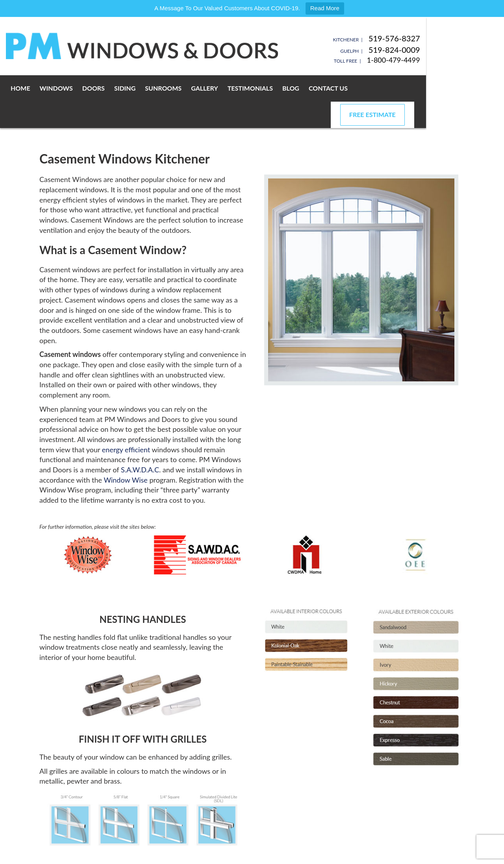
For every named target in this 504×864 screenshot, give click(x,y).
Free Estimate (423, 88)
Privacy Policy (135, 856)
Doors (121, 88)
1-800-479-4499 (444, 60)
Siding (152, 88)
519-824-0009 (445, 50)
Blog (318, 88)
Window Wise (125, 453)
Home (48, 88)
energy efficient (126, 423)
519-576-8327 (445, 38)
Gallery (232, 88)
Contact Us (356, 88)
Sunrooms (191, 88)
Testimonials (278, 88)
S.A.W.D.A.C (140, 443)
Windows (84, 88)
